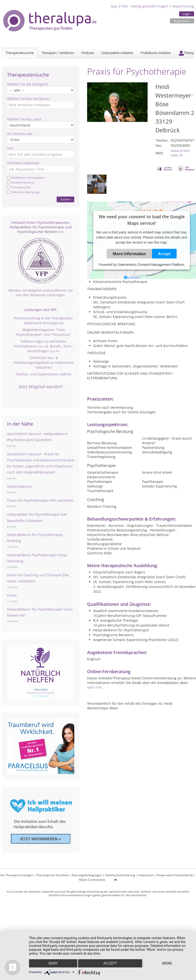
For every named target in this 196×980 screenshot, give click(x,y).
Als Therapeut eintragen (17, 875)
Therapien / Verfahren (58, 53)
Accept (164, 254)
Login (187, 14)
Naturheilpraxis (20, 486)
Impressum (146, 875)
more (167, 963)
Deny (53, 963)
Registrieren (182, 21)
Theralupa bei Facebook (52, 875)
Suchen (65, 199)
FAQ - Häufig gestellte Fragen (145, 6)
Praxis (12, 595)
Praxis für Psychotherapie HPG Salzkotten (40, 500)
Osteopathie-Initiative (117, 53)
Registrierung (183, 6)
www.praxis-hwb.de (181, 153)
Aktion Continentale (92, 880)
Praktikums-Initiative (156, 53)
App (114, 6)
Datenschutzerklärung (120, 875)
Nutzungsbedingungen (87, 875)
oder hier (95, 687)
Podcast (88, 53)
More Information (129, 254)
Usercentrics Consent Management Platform (151, 264)
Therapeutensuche (20, 53)
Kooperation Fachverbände (175, 875)
